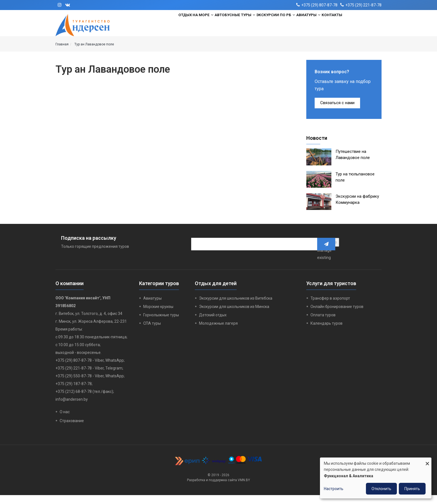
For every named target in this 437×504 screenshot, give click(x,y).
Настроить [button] (334, 489)
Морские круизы (158, 315)
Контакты (352, 25)
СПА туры (152, 332)
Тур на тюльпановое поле (355, 186)
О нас (65, 421)
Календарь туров (326, 332)
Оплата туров (323, 324)
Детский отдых (213, 324)
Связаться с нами (337, 112)
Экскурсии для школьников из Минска (234, 315)
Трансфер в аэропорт (330, 307)
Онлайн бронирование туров (337, 315)
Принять (412, 489)
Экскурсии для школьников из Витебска (236, 307)
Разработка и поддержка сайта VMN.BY (219, 489)
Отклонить (381, 489)
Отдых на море (177, 25)
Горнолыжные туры (161, 324)
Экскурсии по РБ (278, 25)
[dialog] (376, 478)
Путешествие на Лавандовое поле (353, 163)
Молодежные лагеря (218, 332)
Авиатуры (320, 25)
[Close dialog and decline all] (427, 461)
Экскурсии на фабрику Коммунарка (357, 208)
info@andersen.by (72, 408)
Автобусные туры (227, 25)
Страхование (72, 430)
